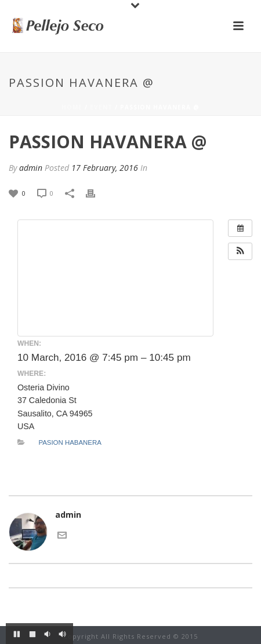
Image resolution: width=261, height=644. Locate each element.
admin (31, 168)
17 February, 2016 (105, 168)
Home (72, 107)
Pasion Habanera (70, 442)
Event (101, 107)
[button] (240, 251)
